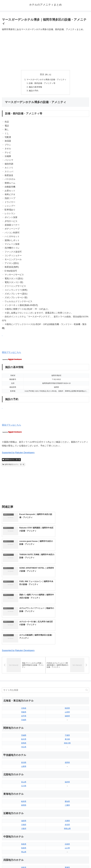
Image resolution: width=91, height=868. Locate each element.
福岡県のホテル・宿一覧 (11, 460)
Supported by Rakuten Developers (18, 453)
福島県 (67, 650)
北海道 (24, 642)
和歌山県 (67, 763)
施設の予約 (34, 91)
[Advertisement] (45, 51)
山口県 (67, 782)
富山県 (24, 716)
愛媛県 (67, 802)
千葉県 (67, 670)
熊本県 (24, 833)
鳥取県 (24, 778)
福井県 (67, 716)
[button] (87, 624)
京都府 (24, 759)
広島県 (67, 778)
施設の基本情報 (36, 87)
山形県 (67, 646)
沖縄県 (67, 833)
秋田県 (67, 642)
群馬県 (24, 677)
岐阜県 (24, 736)
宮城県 (24, 654)
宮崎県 (67, 825)
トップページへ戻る (23, 860)
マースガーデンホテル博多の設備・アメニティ (46, 80)
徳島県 (24, 802)
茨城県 (24, 670)
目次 (42, 74)
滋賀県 (24, 755)
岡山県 (24, 786)
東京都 (67, 673)
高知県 (67, 806)
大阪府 (24, 763)
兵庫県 (67, 755)
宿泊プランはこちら (11, 353)
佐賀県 (24, 825)
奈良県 (67, 759)
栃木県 (24, 673)
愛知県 (67, 736)
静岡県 (24, 739)
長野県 (67, 697)
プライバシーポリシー (68, 860)
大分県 (67, 821)
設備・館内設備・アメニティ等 (42, 83)
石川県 (24, 720)
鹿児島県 (67, 829)
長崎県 (24, 829)
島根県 (24, 782)
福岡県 (24, 821)
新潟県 (24, 697)
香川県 (24, 806)
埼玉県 (24, 681)
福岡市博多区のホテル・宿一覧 (13, 465)
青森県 (24, 646)
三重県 (67, 739)
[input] (45, 624)
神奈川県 (67, 677)
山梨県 (24, 701)
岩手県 (24, 650)
